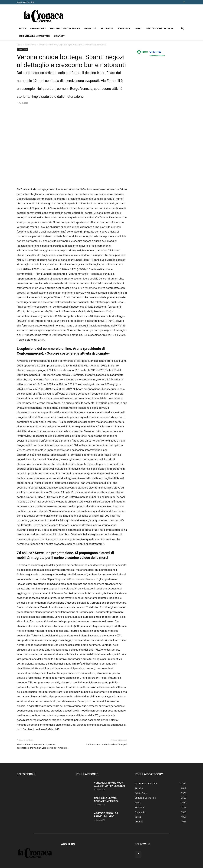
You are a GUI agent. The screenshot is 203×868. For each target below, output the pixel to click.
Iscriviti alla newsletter (34, 36)
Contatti (60, 36)
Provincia (107, 28)
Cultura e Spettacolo (159, 28)
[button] (182, 29)
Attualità (90, 28)
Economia (124, 28)
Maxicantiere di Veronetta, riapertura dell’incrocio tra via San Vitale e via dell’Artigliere (42, 746)
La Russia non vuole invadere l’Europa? (107, 745)
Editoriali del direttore (65, 28)
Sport (138, 28)
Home (22, 28)
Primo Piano (38, 28)
